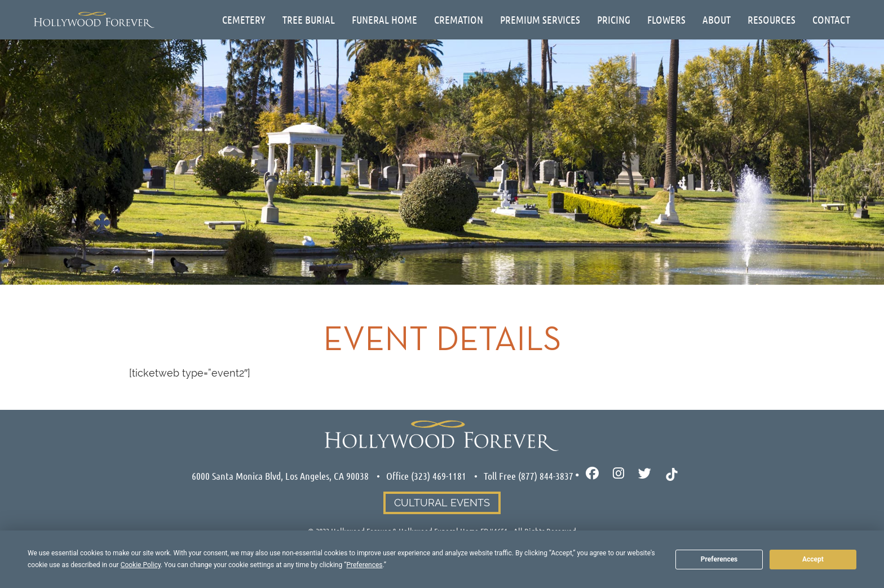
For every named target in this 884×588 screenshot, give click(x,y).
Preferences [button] (364, 565)
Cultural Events (442, 503)
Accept (813, 559)
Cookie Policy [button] (141, 565)
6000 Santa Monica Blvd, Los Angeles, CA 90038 (280, 476)
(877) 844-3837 (546, 476)
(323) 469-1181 (439, 476)
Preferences (719, 559)
